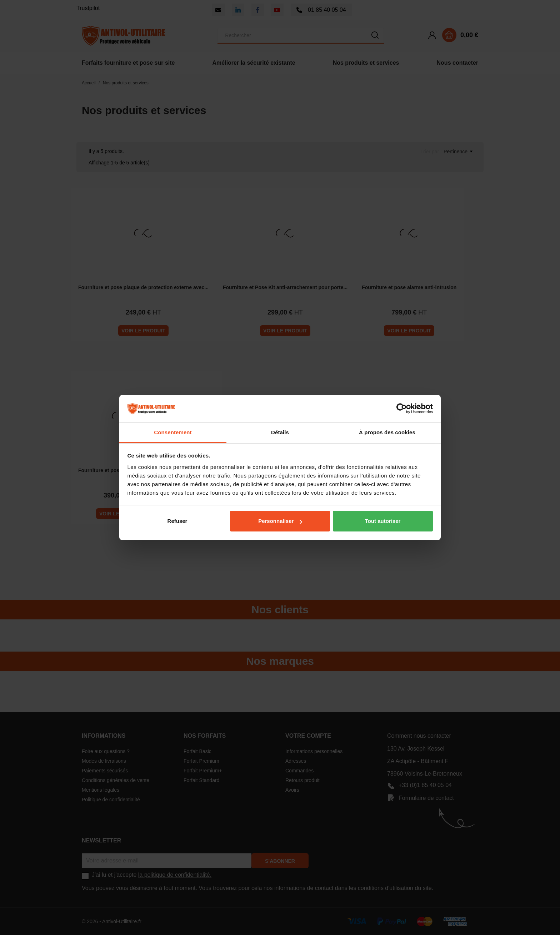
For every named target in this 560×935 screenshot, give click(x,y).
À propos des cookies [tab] (387, 432)
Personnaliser (280, 521)
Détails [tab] (280, 432)
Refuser (177, 521)
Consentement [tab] (173, 432)
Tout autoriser (383, 521)
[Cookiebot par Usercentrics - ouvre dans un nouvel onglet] (402, 409)
